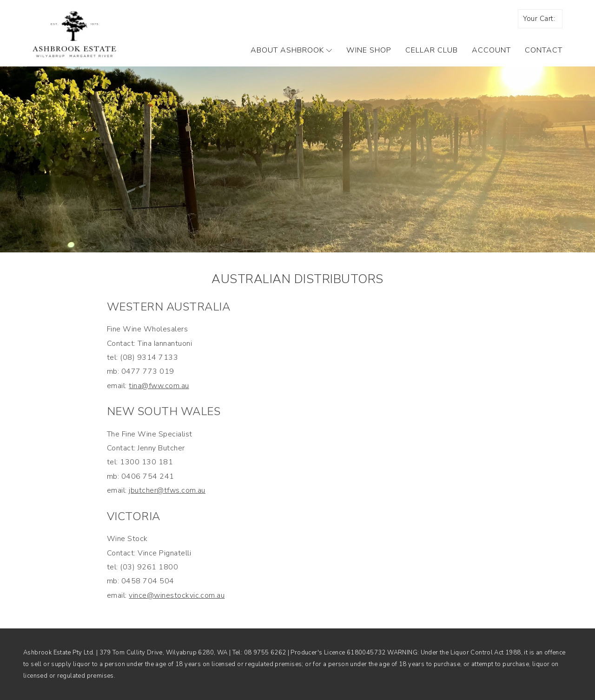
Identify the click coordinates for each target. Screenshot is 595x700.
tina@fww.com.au (159, 386)
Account (491, 50)
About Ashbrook (291, 50)
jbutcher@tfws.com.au (167, 490)
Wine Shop (369, 50)
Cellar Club (432, 50)
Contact (544, 50)
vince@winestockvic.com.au (177, 595)
